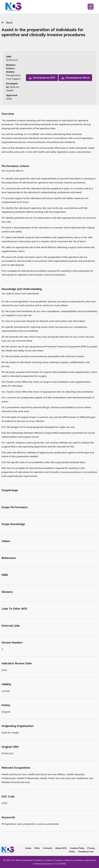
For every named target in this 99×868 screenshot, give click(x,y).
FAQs (37, 848)
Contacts (48, 848)
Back (9, 23)
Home (28, 848)
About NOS (61, 848)
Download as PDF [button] (44, 78)
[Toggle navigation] (91, 7)
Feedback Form (86, 852)
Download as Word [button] (77, 78)
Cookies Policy (77, 848)
